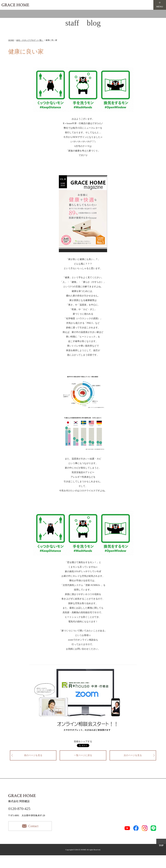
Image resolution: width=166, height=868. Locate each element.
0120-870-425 (19, 809)
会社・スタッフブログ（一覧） (30, 40)
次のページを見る (133, 755)
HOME (11, 40)
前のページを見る (33, 755)
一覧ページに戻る (83, 755)
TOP (161, 845)
